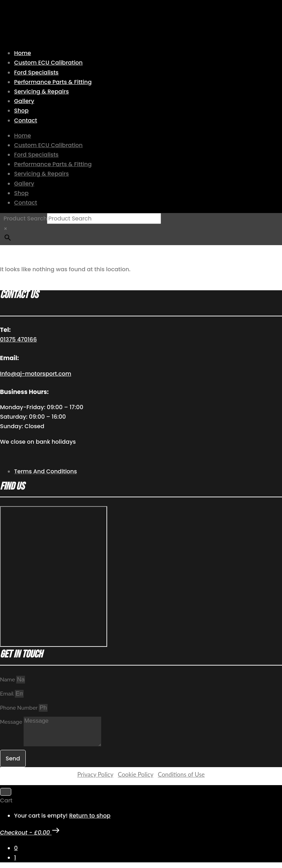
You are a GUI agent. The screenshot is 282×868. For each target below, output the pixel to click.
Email (7, 694)
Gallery (24, 101)
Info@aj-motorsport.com (36, 374)
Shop (21, 111)
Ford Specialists (36, 72)
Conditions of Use (181, 774)
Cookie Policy (135, 774)
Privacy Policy (95, 774)
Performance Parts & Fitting (53, 82)
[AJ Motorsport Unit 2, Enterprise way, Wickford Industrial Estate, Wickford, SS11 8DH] (54, 576)
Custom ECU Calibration (48, 63)
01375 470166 (18, 339)
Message (12, 722)
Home (23, 53)
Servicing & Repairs (41, 92)
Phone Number (19, 708)
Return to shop (90, 816)
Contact (26, 120)
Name (8, 680)
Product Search (25, 218)
